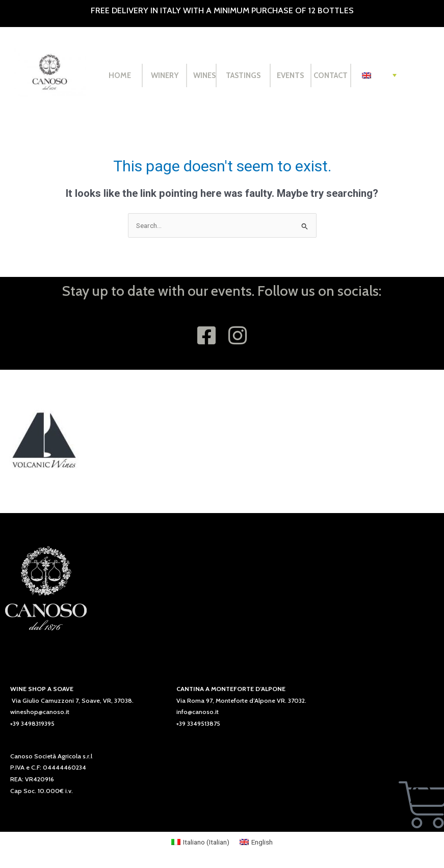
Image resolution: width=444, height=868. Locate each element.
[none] (379, 75)
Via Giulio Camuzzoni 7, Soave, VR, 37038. (73, 700)
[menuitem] (379, 75)
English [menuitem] (262, 842)
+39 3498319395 (32, 723)
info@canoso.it (198, 712)
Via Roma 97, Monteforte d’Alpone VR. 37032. (241, 700)
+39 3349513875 (198, 723)
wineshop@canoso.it (40, 712)
